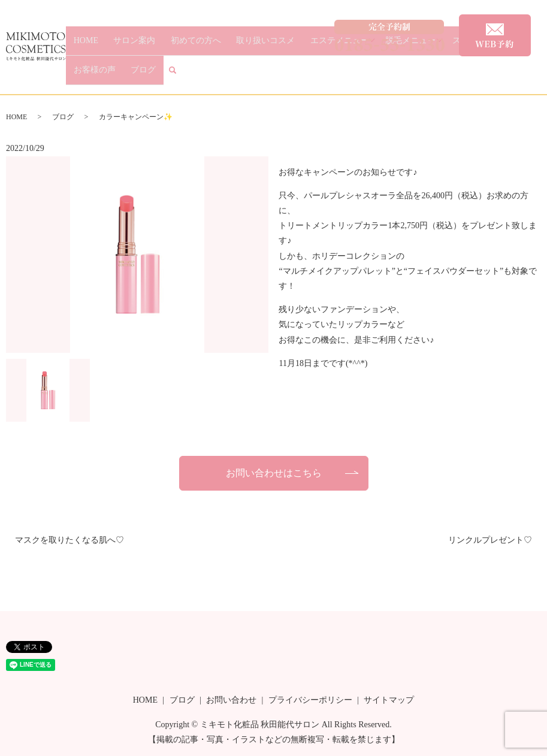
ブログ (509, 75)
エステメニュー (306, 75)
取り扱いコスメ (244, 75)
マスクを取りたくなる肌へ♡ (69, 540)
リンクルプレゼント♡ (490, 540)
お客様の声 (472, 75)
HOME (100, 75)
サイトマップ (389, 700)
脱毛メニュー (374, 75)
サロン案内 (137, 75)
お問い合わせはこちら (274, 473)
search (540, 76)
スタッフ (431, 75)
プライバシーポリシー (310, 700)
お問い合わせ (231, 700)
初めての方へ (186, 75)
